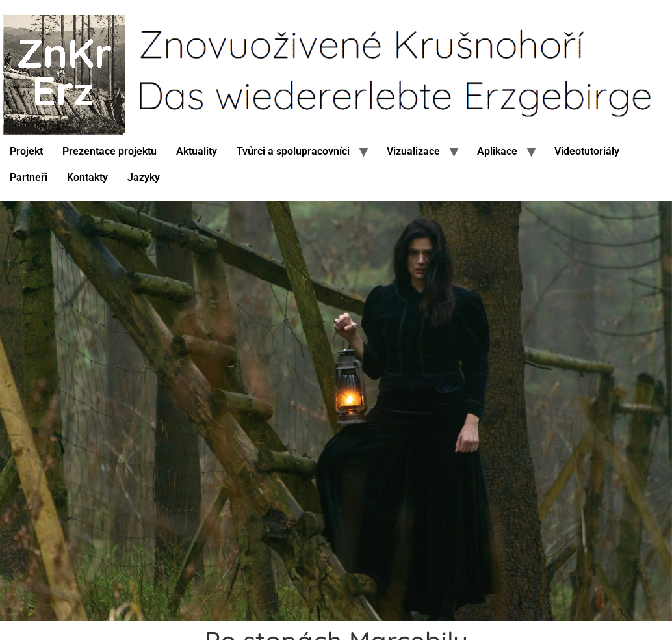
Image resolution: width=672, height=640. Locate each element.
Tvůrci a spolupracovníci (293, 151)
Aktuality (197, 151)
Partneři (29, 177)
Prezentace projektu (110, 151)
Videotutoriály (587, 151)
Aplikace (497, 151)
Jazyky (144, 177)
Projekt (26, 151)
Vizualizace (413, 151)
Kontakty (87, 177)
